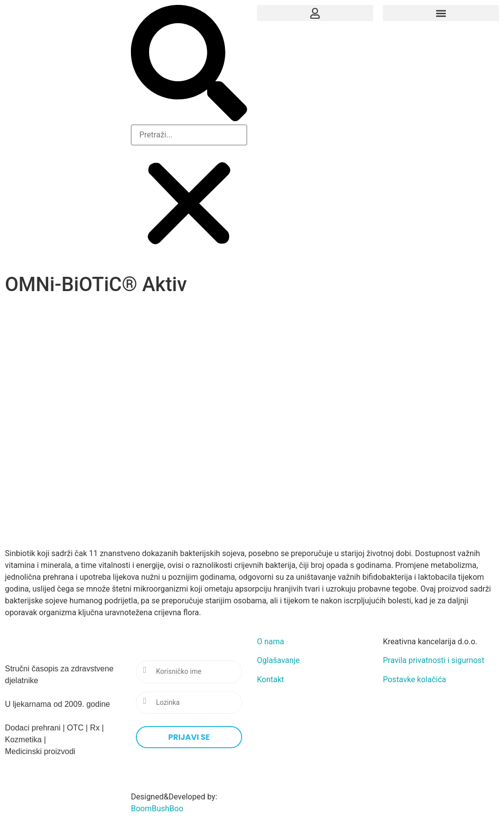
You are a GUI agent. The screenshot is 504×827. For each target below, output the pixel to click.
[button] (189, 65)
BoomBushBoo (157, 809)
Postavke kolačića (415, 679)
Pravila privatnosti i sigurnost (434, 660)
